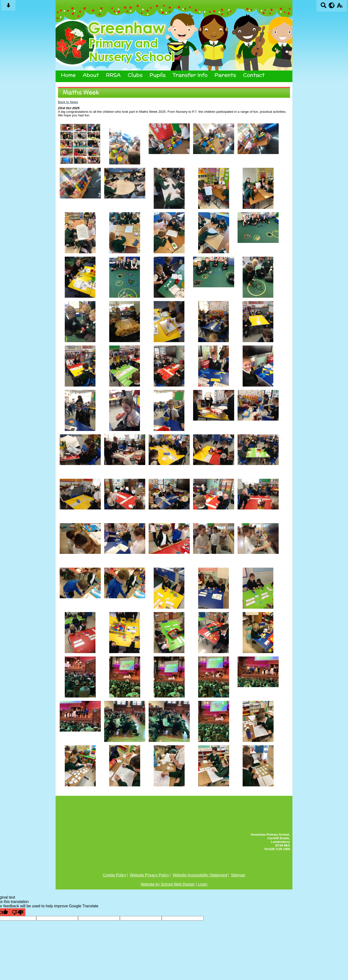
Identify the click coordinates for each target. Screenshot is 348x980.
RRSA (113, 75)
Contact (254, 75)
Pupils (158, 75)
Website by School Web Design (168, 884)
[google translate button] (332, 5)
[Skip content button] (8, 7)
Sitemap (238, 875)
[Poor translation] (18, 912)
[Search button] (323, 7)
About (91, 75)
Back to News (68, 102)
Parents (225, 75)
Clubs (135, 75)
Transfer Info (190, 75)
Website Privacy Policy (150, 875)
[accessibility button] (340, 7)
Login (203, 884)
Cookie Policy (114, 875)
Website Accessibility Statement (200, 875)
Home (68, 75)
